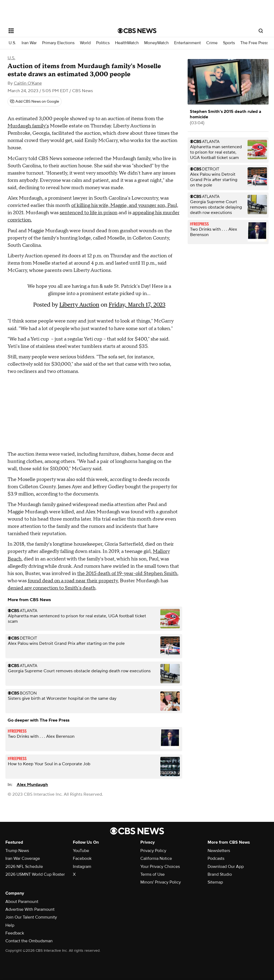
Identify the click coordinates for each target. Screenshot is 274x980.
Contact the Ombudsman (29, 941)
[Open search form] (261, 31)
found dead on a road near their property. (73, 581)
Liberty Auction (79, 305)
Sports (229, 43)
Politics (103, 43)
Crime (212, 43)
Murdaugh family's (28, 126)
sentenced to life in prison (89, 213)
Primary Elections (58, 43)
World (85, 43)
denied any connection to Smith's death (52, 588)
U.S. (12, 43)
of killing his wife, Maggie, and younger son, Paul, (125, 205)
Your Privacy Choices (160, 867)
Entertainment (187, 43)
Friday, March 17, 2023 (137, 305)
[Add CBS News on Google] (35, 102)
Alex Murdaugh (32, 785)
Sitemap (215, 882)
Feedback (15, 933)
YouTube (81, 851)
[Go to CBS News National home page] (137, 31)
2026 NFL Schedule (24, 867)
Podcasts (216, 858)
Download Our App (226, 867)
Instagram (82, 867)
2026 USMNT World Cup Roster (35, 874)
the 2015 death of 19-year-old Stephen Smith (127, 574)
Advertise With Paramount (30, 909)
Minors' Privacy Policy (161, 882)
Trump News (17, 851)
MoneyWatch (156, 43)
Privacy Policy (153, 851)
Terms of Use (153, 874)
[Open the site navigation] (51, 31)
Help (10, 925)
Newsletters (219, 851)
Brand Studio (220, 874)
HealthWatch (127, 43)
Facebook (82, 858)
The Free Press (254, 43)
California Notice (156, 858)
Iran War (29, 43)
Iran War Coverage (23, 858)
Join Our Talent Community (31, 917)
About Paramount (22, 902)
